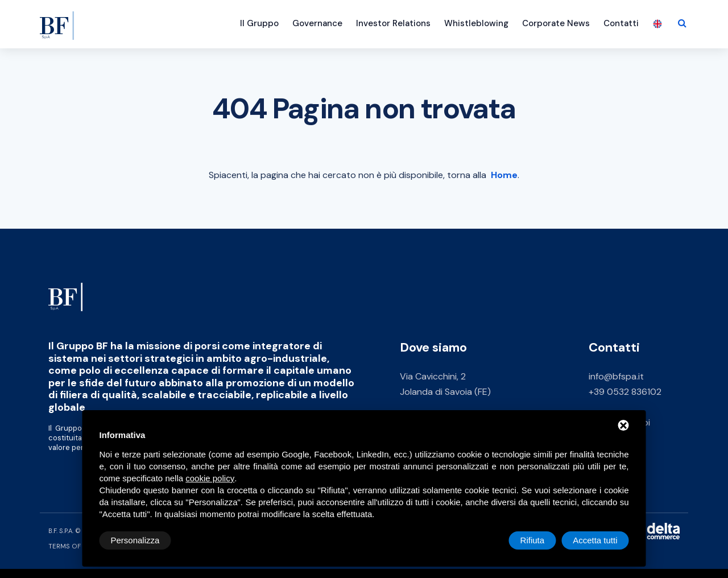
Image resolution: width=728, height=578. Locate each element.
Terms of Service (79, 546)
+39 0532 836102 (625, 392)
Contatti (621, 23)
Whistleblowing (476, 23)
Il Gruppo (259, 23)
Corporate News (556, 23)
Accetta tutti (595, 540)
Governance (317, 23)
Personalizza (135, 540)
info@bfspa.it (616, 376)
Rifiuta (533, 540)
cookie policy (210, 478)
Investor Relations (393, 23)
